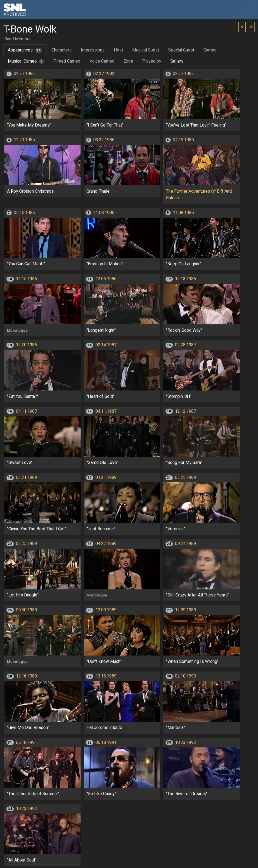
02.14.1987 (106, 345)
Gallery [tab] (177, 61)
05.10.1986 (24, 213)
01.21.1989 (27, 477)
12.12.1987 (186, 411)
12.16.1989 (27, 676)
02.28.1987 (186, 345)
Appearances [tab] (25, 50)
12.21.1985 (24, 140)
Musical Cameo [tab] (26, 61)
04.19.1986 (183, 140)
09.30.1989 (27, 610)
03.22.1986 (104, 140)
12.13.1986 (186, 279)
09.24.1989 (186, 544)
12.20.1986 (27, 345)
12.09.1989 (106, 610)
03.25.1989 (186, 477)
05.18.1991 (27, 743)
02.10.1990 (186, 676)
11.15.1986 (27, 279)
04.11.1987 (27, 411)
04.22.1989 (106, 544)
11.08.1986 (104, 213)
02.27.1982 (24, 74)
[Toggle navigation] (249, 10)
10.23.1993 (186, 743)
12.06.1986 (106, 279)
